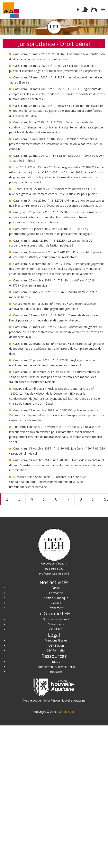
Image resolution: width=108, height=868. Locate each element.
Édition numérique (56, 598)
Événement (56, 608)
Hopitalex (56, 672)
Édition (56, 588)
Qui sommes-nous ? (56, 619)
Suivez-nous (56, 624)
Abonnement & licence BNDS (56, 667)
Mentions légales (56, 640)
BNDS (56, 662)
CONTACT (56, 629)
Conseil (56, 603)
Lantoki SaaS (66, 712)
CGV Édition (56, 645)
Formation (56, 593)
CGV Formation (56, 650)
